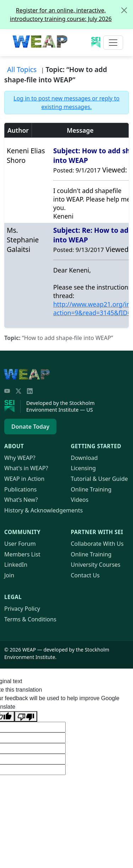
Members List (22, 554)
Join (9, 575)
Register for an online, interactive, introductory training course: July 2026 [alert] (71, 12)
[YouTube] (7, 391)
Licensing (84, 468)
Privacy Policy (22, 609)
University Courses (96, 565)
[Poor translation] (26, 716)
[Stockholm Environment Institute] (12, 406)
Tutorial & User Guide (99, 479)
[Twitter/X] (18, 391)
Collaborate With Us (97, 544)
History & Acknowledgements (43, 510)
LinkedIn (16, 565)
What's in (26, 468)
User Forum (20, 544)
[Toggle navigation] (113, 43)
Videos (80, 500)
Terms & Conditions (30, 619)
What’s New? (21, 500)
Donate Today (30, 427)
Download (84, 458)
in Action (24, 479)
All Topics (22, 69)
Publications (20, 489)
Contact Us (85, 575)
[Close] (124, 10)
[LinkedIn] (30, 391)
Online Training (91, 489)
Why (20, 458)
